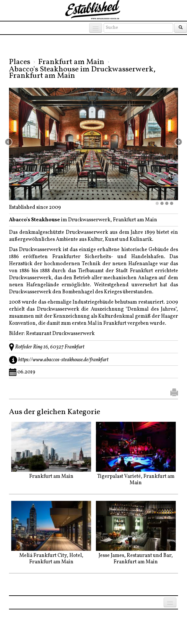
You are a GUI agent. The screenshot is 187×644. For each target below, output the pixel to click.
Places (20, 62)
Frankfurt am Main (71, 62)
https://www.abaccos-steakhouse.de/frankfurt (63, 360)
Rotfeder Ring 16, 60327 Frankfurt (50, 347)
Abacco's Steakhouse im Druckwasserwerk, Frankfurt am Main (82, 73)
